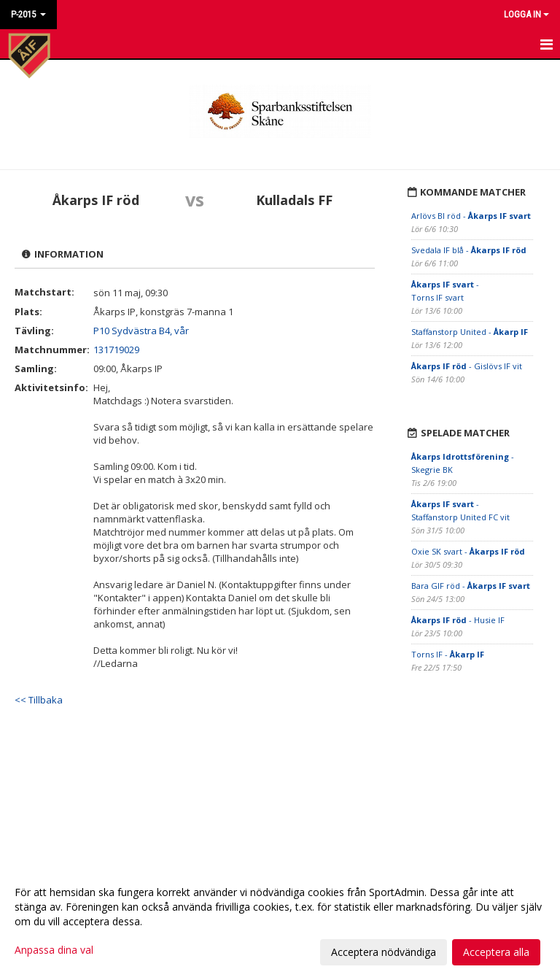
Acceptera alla (496, 952)
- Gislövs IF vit (467, 366)
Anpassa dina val (54, 950)
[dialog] (280, 922)
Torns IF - (448, 654)
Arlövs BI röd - (471, 216)
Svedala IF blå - (469, 250)
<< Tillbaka (39, 700)
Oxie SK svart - (468, 551)
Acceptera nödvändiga (384, 952)
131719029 (116, 350)
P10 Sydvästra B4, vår (141, 331)
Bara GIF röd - (471, 586)
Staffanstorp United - (470, 332)
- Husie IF (458, 620)
